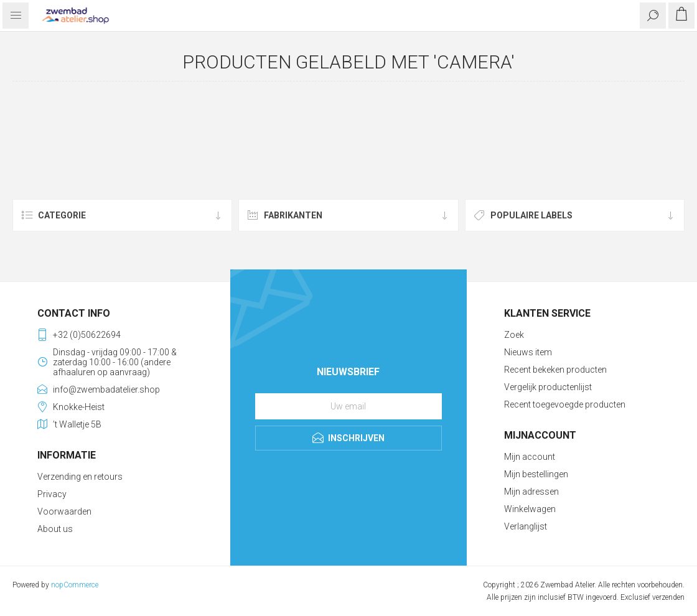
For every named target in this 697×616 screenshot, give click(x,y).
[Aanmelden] (348, 406)
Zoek (514, 335)
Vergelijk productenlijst (548, 387)
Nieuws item (528, 352)
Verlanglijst (526, 526)
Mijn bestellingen (536, 474)
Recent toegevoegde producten (565, 404)
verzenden (668, 597)
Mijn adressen (531, 492)
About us (55, 529)
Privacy (52, 494)
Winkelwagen (530, 509)
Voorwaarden (64, 511)
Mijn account (530, 457)
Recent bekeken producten (555, 370)
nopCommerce (75, 585)
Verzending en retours (80, 477)
